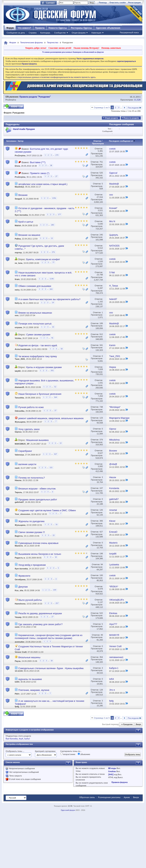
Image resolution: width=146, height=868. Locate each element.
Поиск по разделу (131, 118)
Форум (10, 28)
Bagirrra (19, 536)
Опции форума (79, 33)
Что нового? (24, 28)
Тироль (18, 492)
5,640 (100, 224)
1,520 (100, 261)
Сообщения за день (16, 33)
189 (101, 323)
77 (53, 262)
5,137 (100, 602)
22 (54, 535)
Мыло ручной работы (30, 600)
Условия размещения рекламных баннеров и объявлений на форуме (73, 52)
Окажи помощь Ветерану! (86, 48)
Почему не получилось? (32, 478)
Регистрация (134, 3)
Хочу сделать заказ (29, 429)
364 (56, 397)
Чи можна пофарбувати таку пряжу (38, 356)
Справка (33, 33)
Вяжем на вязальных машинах (35, 313)
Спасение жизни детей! (60, 48)
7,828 (100, 369)
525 (101, 173)
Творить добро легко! (36, 48)
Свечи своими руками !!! (32, 532)
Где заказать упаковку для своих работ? (41, 624)
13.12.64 (19, 671)
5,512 (100, 248)
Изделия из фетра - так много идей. (38, 345)
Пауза (18, 661)
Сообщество (60, 33)
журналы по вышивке (30, 679)
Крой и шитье (26, 222)
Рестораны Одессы (81, 28)
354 (101, 657)
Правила (40, 28)
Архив (127, 797)
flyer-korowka (21, 215)
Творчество (53, 42)
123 (101, 418)
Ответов (97, 141)
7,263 (100, 396)
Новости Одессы (58, 28)
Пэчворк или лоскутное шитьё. (35, 324)
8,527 (100, 453)
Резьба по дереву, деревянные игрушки (40, 613)
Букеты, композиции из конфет (43, 259)
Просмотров (98, 144)
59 (53, 303)
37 (55, 410)
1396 (54, 198)
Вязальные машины (29, 657)
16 (56, 524)
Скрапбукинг (25, 451)
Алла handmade (23, 349)
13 (52, 238)
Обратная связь (87, 797)
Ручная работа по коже (31, 407)
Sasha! (27, 739)
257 (57, 603)
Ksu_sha (19, 590)
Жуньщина (20, 422)
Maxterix (19, 546)
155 (51, 468)
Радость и (20, 558)
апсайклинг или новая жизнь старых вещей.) (43, 184)
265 (51, 289)
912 (101, 334)
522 (101, 613)
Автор (21, 141)
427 (56, 454)
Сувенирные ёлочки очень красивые (38, 543)
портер (18, 253)
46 (52, 338)
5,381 (100, 151)
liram (17, 279)
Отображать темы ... (15, 751)
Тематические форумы (32, 42)
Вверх (138, 724)
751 (101, 162)
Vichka (18, 338)
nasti (17, 468)
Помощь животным (111, 48)
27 (56, 176)
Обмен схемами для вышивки (35, 286)
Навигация (96, 33)
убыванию (84, 754)
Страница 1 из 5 (102, 107)
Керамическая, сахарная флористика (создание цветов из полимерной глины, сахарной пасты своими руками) (49, 637)
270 (57, 155)
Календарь (45, 33)
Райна (18, 239)
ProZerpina (11, 100)
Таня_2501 (20, 359)
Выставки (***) (38, 162)
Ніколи (18, 480)
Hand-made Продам (24, 129)
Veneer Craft (21, 652)
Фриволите (24, 576)
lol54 (17, 682)
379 (101, 440)
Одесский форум (68, 810)
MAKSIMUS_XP (22, 444)
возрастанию (68, 754)
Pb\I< (17, 694)
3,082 (100, 466)
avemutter (20, 642)
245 (101, 235)
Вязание (23, 195)
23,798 (100, 275)
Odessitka (20, 411)
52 (55, 387)
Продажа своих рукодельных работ (38, 499)
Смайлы (112, 771)
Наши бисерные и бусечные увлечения (40, 394)
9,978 (100, 589)
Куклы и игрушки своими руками (44, 367)
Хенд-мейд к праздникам (32, 565)
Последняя (135, 108)
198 (101, 554)
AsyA (21, 739)
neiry (17, 290)
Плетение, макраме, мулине (34, 690)
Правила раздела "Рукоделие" (35, 97)
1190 (52, 279)
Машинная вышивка (37, 440)
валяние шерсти (27, 464)
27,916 (100, 197)
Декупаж (23, 587)
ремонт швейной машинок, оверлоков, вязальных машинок (51, 418)
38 (51, 165)
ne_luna (19, 263)
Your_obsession (23, 514)
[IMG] (111, 774)
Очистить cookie (118, 3)
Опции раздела (111, 118)
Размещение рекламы (109, 797)
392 (52, 371)
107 (101, 488)
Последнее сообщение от (122, 141)
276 (53, 252)
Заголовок (11, 141)
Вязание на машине (29, 235)
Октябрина (20, 580)
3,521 (100, 210)
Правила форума (119, 782)
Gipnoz (18, 432)
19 (60, 443)
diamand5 (19, 387)
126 (101, 510)
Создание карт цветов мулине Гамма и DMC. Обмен (47, 510)
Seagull (18, 199)
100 (101, 575)
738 (101, 407)
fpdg (17, 706)
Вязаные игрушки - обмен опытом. (37, 489)
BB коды (112, 768)
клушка (18, 327)
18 (62, 349)
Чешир (18, 617)
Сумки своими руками (38, 335)
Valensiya (19, 455)
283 (53, 225)
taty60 (18, 371)
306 (101, 521)
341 (101, 345)
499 (55, 590)
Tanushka (19, 398)
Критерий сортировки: (45, 751)
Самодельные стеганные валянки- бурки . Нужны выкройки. (51, 668)
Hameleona (20, 604)
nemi (17, 627)
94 (102, 564)
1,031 (100, 383)
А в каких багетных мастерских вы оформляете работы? (49, 299)
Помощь (103, 3)
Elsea (17, 166)
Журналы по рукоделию (32, 521)
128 (101, 690)
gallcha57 (19, 502)
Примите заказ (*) (40, 173)
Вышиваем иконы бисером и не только (40, 554)
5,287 (100, 288)
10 (53, 327)
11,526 (137, 100)
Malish (18, 225)
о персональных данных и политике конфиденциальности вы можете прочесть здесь (56, 77)
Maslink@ (19, 187)
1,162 (100, 302)
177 (59, 214)
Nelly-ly (18, 303)
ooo (17, 315)
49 (102, 635)
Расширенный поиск (129, 33)
